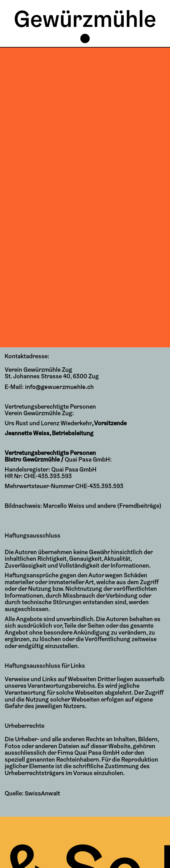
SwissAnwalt (42, 793)
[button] (85, 38)
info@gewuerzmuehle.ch (58, 387)
